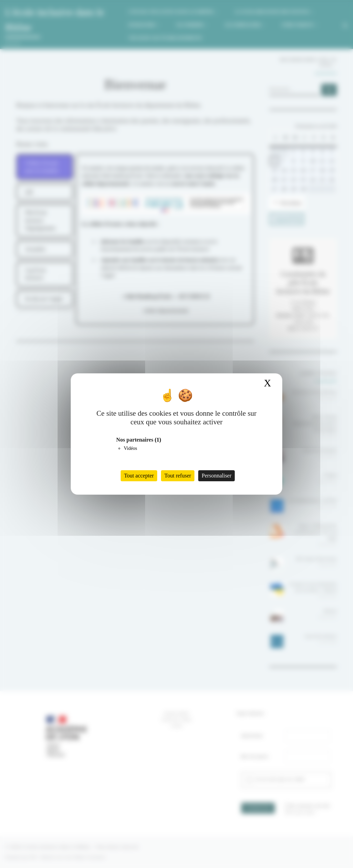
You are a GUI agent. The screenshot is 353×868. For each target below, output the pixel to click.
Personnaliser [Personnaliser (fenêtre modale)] (216, 476)
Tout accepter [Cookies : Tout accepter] (139, 476)
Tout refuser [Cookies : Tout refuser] (178, 476)
